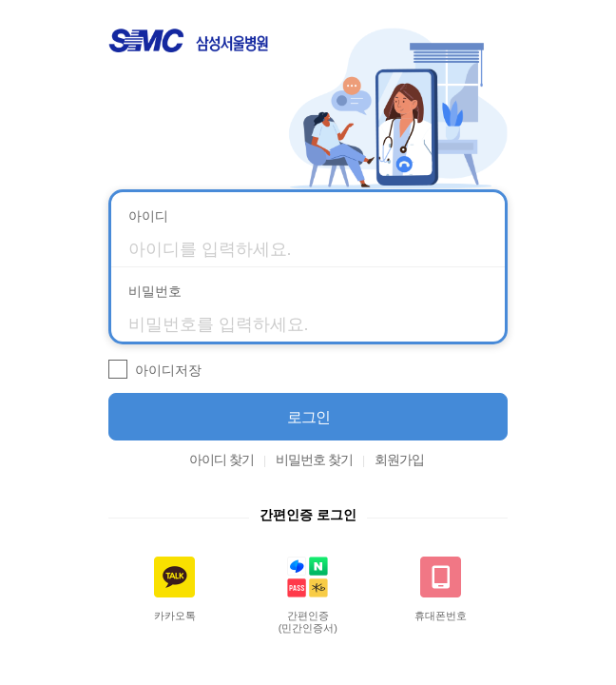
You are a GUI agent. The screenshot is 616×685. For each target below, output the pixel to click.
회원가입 (399, 460)
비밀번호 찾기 (314, 460)
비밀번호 (155, 291)
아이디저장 (168, 370)
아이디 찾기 (221, 460)
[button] (308, 417)
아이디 (148, 216)
